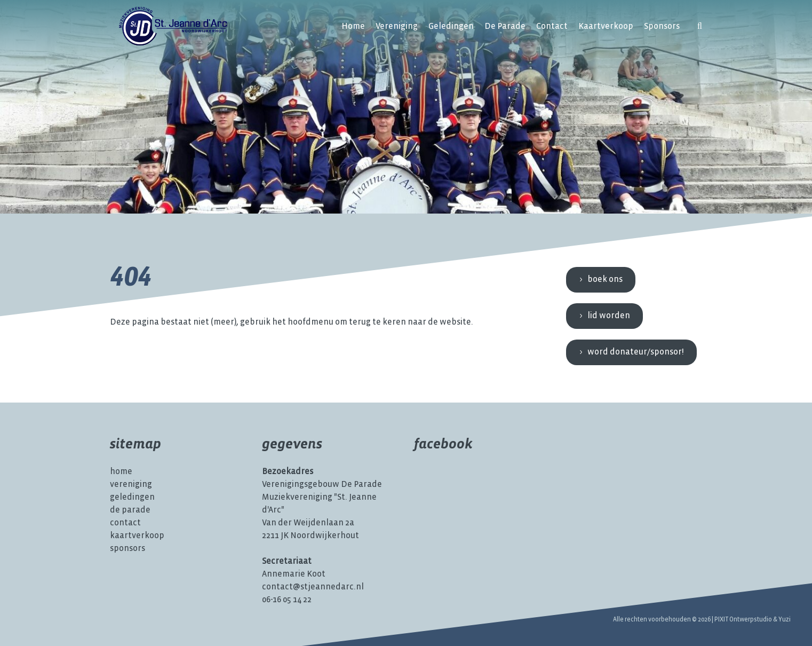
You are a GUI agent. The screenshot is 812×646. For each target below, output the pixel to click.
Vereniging (397, 26)
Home (353, 26)
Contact (552, 26)
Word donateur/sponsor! (636, 352)
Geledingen (451, 26)
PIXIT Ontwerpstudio (743, 620)
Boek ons (605, 279)
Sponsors (662, 26)
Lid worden (609, 316)
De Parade (505, 26)
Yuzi (785, 620)
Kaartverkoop (606, 26)
